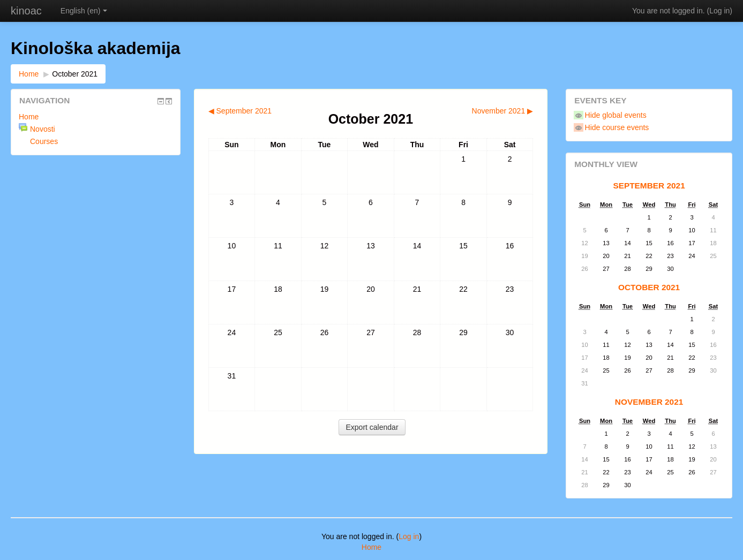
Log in (719, 11)
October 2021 (75, 74)
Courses (44, 141)
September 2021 (649, 186)
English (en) (84, 11)
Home (29, 74)
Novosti (43, 129)
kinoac (26, 11)
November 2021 (649, 402)
